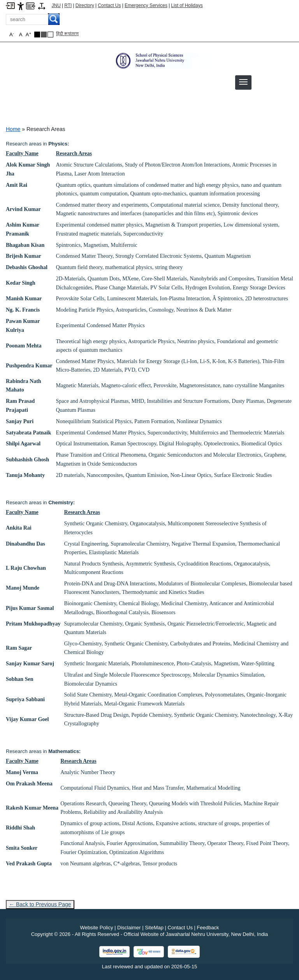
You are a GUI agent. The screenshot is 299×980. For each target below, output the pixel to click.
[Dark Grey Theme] (44, 35)
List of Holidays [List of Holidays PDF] (187, 5)
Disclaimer (129, 928)
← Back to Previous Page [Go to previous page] (40, 904)
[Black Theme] (37, 35)
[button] (243, 82)
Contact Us (109, 5)
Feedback (208, 928)
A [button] (28, 35)
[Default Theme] (50, 35)
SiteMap (154, 928)
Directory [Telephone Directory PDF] (85, 5)
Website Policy (96, 928)
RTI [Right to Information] (68, 5)
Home (13, 129)
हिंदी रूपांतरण (67, 34)
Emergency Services (146, 5)
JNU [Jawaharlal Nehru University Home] (56, 5)
